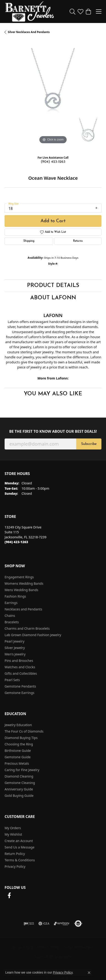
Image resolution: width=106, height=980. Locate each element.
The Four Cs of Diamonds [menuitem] (24, 731)
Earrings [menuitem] (11, 603)
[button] (72, 11)
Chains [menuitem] (10, 616)
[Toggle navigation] (99, 11)
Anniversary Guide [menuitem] (19, 789)
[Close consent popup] (89, 973)
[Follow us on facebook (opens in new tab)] (9, 896)
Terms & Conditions (20, 860)
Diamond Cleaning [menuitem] (19, 776)
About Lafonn (53, 298)
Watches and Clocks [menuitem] (20, 667)
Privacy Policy (15, 866)
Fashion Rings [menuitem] (15, 596)
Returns (78, 241)
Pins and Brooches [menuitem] (19, 661)
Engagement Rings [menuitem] (19, 577)
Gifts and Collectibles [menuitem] (21, 673)
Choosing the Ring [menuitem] (19, 744)
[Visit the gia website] (44, 924)
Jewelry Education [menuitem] (18, 725)
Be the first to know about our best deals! (53, 431)
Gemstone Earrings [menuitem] (19, 693)
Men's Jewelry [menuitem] (15, 654)
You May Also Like (53, 394)
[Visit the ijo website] (29, 924)
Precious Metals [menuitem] (17, 763)
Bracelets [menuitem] (12, 622)
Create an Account (19, 841)
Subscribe (89, 444)
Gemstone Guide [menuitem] (18, 757)
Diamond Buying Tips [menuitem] (21, 738)
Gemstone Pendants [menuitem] (20, 686)
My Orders (13, 828)
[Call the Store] (16, 542)
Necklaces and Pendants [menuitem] (23, 609)
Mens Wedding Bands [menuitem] (21, 590)
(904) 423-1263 (53, 162)
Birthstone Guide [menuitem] (18, 751)
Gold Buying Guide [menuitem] (19, 796)
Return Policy (15, 854)
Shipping (29, 241)
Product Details (53, 286)
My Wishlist (13, 834)
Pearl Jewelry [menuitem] (14, 641)
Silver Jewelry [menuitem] (15, 648)
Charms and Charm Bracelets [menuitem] (27, 628)
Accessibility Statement (53, 956)
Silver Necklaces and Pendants (29, 32)
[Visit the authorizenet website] (78, 924)
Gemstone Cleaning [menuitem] (20, 783)
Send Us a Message (19, 847)
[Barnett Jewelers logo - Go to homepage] (30, 11)
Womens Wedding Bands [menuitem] (24, 583)
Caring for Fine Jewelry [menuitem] (22, 770)
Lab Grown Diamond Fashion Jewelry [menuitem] (33, 635)
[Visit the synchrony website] (62, 924)
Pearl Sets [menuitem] (12, 680)
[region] (53, 97)
